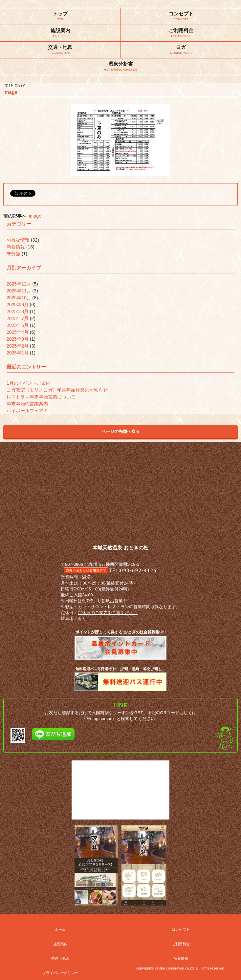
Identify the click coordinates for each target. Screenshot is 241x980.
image (35, 216)
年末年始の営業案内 (27, 404)
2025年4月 (18, 332)
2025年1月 (18, 353)
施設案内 (60, 944)
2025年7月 (18, 318)
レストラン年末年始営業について (41, 397)
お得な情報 (18, 240)
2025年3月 (18, 339)
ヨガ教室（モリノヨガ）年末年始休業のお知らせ (57, 390)
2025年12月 (19, 284)
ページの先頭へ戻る (121, 431)
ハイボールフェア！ (27, 411)
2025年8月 (18, 311)
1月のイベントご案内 (29, 383)
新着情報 (16, 247)
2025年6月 (18, 325)
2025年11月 (19, 291)
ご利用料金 (181, 944)
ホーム (60, 929)
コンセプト (181, 929)
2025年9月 (18, 305)
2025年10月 (19, 298)
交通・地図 (60, 958)
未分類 (13, 254)
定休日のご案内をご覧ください (108, 613)
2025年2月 (18, 346)
